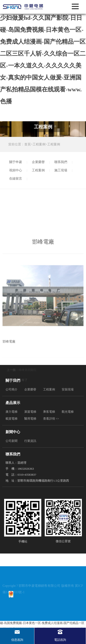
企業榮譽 (38, 162)
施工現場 (61, 170)
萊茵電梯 (30, 412)
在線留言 (16, 179)
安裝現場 (68, 389)
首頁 (28, 144)
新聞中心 (13, 432)
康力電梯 (11, 412)
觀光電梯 (68, 412)
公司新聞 (11, 441)
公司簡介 (11, 389)
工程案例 (39, 144)
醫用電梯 (30, 419)
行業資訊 (30, 441)
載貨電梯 (11, 419)
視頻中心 (16, 170)
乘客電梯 (49, 412)
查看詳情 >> (51, 419)
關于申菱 (16, 162)
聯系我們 (61, 162)
